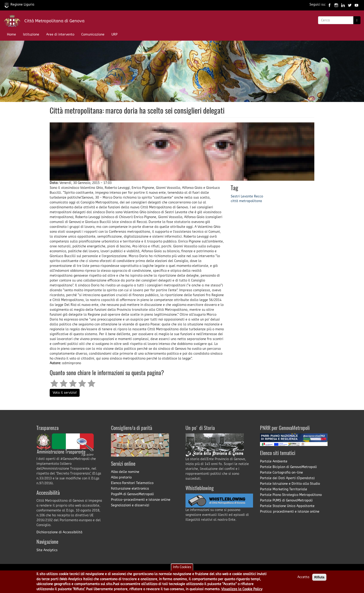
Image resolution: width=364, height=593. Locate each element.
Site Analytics (47, 550)
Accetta (303, 578)
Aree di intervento (60, 34)
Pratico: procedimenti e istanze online (290, 512)
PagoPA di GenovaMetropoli (132, 494)
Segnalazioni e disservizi (130, 505)
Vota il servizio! (65, 393)
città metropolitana (246, 201)
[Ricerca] (357, 20)
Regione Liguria (19, 5)
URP (114, 34)
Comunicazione (93, 34)
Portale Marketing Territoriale (284, 489)
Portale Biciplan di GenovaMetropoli (288, 467)
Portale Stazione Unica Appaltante (287, 506)
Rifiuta (319, 578)
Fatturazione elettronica (130, 489)
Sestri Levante (242, 196)
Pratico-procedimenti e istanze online (141, 500)
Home (11, 34)
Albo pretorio (121, 477)
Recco (258, 196)
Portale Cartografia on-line (281, 473)
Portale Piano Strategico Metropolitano (291, 495)
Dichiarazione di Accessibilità (59, 532)
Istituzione (31, 34)
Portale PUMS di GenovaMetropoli (286, 500)
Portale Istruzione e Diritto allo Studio (290, 484)
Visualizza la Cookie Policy (242, 589)
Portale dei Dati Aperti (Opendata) (287, 478)
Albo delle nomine (125, 472)
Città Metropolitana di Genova (54, 21)
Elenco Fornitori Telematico (132, 483)
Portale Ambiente (274, 461)
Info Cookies (182, 568)
